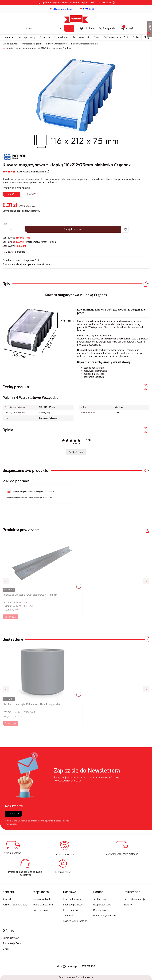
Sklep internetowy (75, 977)
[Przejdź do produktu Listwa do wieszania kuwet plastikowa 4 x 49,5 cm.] (43, 564)
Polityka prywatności (105, 916)
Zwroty (128, 905)
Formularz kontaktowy (15, 905)
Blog (146, 37)
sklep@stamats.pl (67, 966)
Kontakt (7, 899)
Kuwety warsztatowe (56, 44)
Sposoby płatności (73, 905)
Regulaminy (100, 910)
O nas (6, 949)
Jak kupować (100, 899)
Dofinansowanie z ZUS (116, 37)
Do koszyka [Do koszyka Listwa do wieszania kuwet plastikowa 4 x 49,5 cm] (11, 617)
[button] (69, 29)
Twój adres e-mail (14, 806)
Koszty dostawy (72, 899)
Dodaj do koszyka (73, 229)
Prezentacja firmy (12, 943)
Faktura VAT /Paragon (75, 921)
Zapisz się (13, 814)
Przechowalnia (41, 910)
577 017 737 (89, 966)
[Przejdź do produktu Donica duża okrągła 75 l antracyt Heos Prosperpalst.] (43, 673)
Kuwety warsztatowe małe (84, 44)
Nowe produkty (27, 37)
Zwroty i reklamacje (134, 899)
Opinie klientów (11, 938)
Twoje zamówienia (43, 905)
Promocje (45, 37)
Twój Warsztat (81, 37)
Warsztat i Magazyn (32, 44)
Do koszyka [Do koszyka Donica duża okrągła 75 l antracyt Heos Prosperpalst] (11, 723)
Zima (96, 37)
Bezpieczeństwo (102, 905)
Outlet (136, 37)
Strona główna (10, 44)
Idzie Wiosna (61, 37)
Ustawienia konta (42, 899)
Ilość (5, 224)
